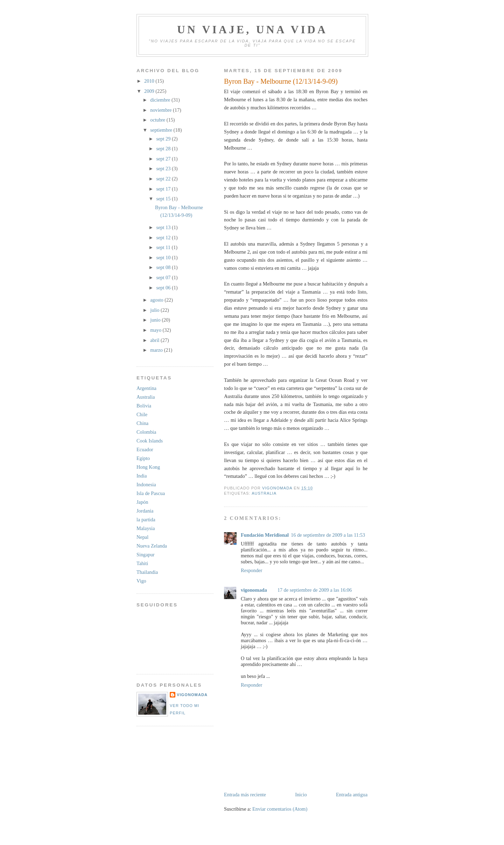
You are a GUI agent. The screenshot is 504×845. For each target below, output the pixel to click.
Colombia (146, 432)
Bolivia (144, 406)
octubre (158, 120)
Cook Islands (150, 441)
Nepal (142, 537)
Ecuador (145, 449)
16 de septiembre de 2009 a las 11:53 (328, 535)
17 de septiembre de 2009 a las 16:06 (315, 590)
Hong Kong (148, 467)
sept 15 (164, 199)
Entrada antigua (352, 795)
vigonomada (254, 590)
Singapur (146, 555)
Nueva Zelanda (152, 546)
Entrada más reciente (245, 795)
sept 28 (164, 149)
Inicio (301, 795)
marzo (157, 350)
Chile (142, 414)
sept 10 (164, 257)
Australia (264, 493)
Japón (142, 502)
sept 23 (164, 169)
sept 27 (164, 159)
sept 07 (164, 277)
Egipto (143, 458)
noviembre (162, 110)
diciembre (161, 100)
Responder (251, 570)
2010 (150, 81)
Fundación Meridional (265, 535)
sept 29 (164, 139)
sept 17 (164, 189)
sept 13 (164, 227)
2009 (150, 91)
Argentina (146, 388)
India (142, 476)
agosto (157, 300)
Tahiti (142, 563)
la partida (146, 520)
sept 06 (164, 288)
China (142, 423)
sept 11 (164, 247)
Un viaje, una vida (252, 30)
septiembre (162, 130)
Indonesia (146, 485)
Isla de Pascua (151, 493)
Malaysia (146, 528)
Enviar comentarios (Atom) (280, 809)
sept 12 (164, 238)
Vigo (141, 581)
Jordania (145, 511)
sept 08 (164, 267)
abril (155, 340)
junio (156, 320)
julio (155, 310)
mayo (156, 330)
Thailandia (147, 572)
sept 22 (164, 179)
